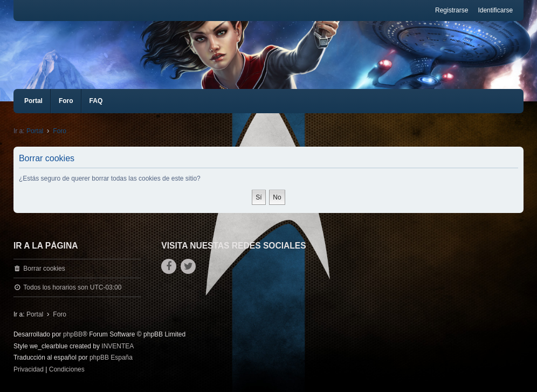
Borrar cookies (44, 269)
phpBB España (111, 357)
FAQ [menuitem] (96, 101)
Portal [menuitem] (33, 101)
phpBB (73, 334)
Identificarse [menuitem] (495, 10)
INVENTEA (118, 346)
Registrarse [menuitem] (452, 10)
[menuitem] (29, 370)
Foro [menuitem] (66, 101)
